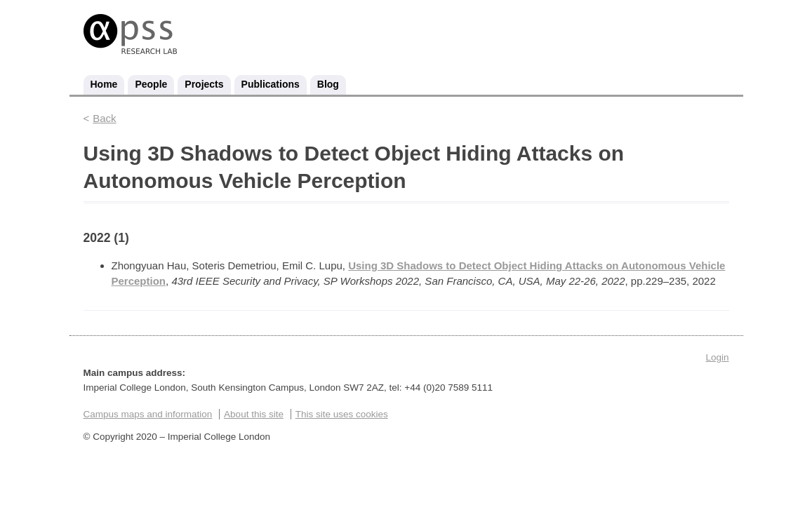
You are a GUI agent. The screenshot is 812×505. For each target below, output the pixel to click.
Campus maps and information (148, 414)
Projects (204, 84)
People (151, 84)
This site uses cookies (342, 414)
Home (104, 84)
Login (717, 357)
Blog (328, 84)
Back (104, 118)
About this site (254, 414)
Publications (271, 84)
